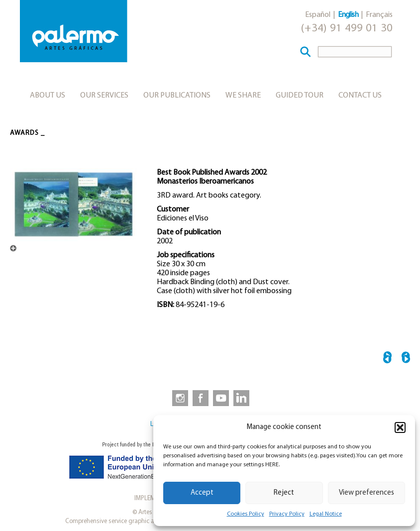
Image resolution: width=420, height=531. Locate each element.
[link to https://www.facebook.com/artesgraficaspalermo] (200, 398)
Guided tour (300, 96)
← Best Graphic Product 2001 (387, 359)
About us (48, 96)
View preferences (367, 493)
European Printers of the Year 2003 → (406, 359)
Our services (104, 96)
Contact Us (360, 96)
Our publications (177, 96)
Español (318, 15)
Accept (202, 493)
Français (379, 15)
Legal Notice (326, 514)
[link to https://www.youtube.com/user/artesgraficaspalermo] (221, 398)
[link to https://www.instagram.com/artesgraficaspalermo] (178, 398)
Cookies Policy (246, 514)
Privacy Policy (287, 514)
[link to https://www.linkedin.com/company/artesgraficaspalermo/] (242, 398)
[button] (400, 427)
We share (243, 96)
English (348, 15)
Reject (284, 493)
